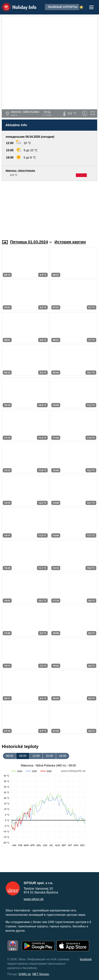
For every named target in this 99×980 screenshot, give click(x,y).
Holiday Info (15, 5)
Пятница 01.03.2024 (31, 242)
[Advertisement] (49, 208)
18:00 (63, 756)
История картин (70, 242)
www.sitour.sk (34, 899)
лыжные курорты (63, 7)
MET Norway (41, 974)
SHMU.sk (25, 974)
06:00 (9, 756)
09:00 (23, 756)
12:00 (36, 756)
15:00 (49, 756)
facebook (86, 959)
